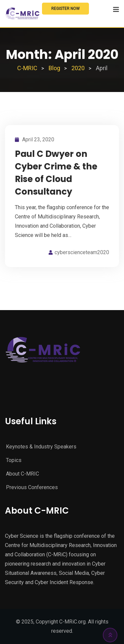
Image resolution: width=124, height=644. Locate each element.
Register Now (65, 9)
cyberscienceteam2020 (82, 252)
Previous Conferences (32, 487)
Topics (14, 460)
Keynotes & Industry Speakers (41, 447)
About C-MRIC (22, 474)
